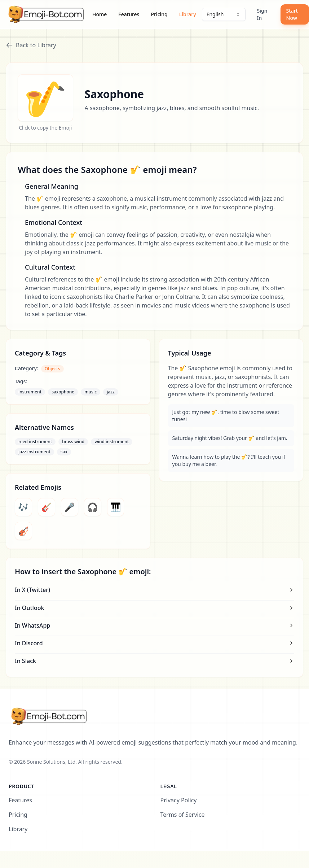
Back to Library (31, 45)
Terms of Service (183, 815)
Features (129, 14)
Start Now (292, 14)
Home (100, 14)
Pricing (159, 14)
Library (188, 14)
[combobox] (224, 14)
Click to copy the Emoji (45, 128)
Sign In (262, 14)
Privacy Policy (179, 800)
